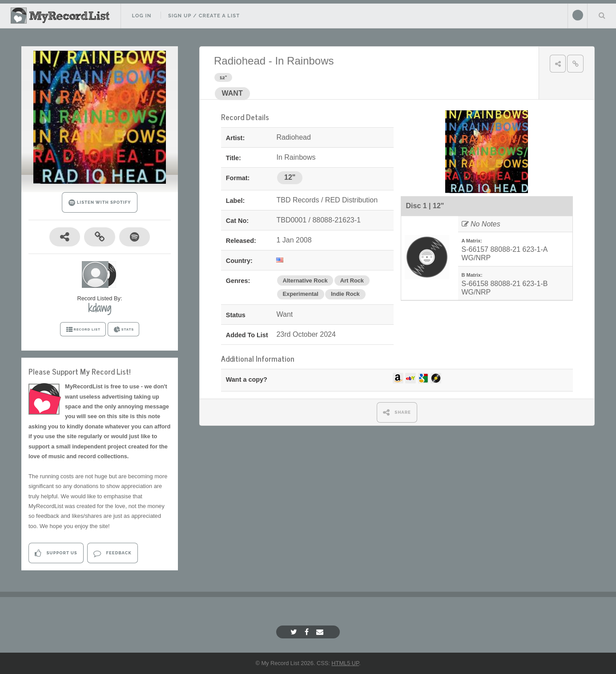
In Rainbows (304, 61)
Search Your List (602, 15)
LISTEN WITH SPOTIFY (100, 203)
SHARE (397, 412)
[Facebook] (308, 632)
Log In (141, 16)
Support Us (56, 553)
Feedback (112, 553)
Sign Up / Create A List (204, 16)
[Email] (321, 632)
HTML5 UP (345, 663)
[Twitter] (295, 632)
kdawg (100, 308)
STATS (123, 330)
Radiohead (240, 61)
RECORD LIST (83, 330)
